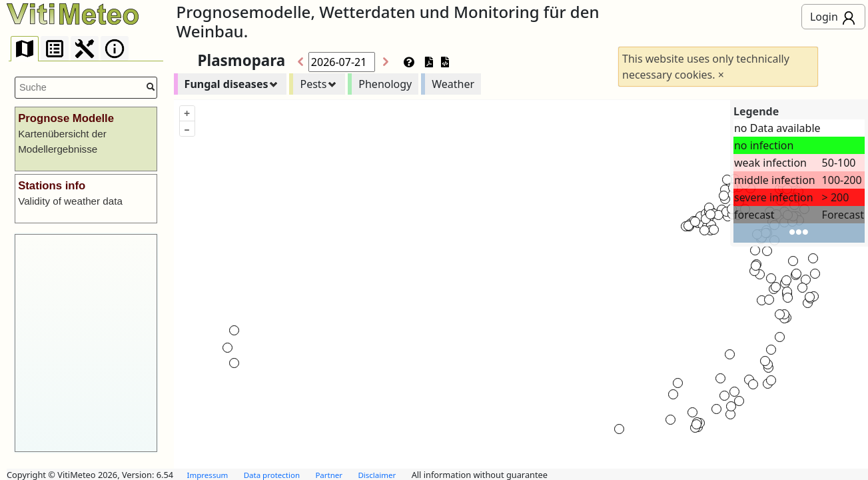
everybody (849, 18)
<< (298, 62)
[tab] (25, 49)
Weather (453, 84)
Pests (313, 84)
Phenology (385, 84)
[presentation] (25, 49)
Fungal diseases (226, 84)
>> (388, 62)
